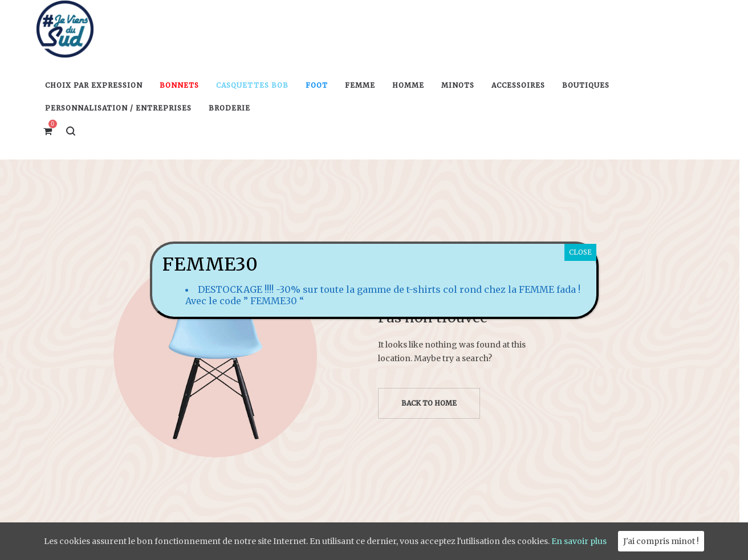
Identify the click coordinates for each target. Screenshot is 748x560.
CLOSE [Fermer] (580, 252)
